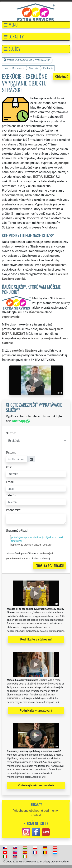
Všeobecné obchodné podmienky (36, 811)
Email (10, 482)
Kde (9, 467)
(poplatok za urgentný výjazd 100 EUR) (31, 545)
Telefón (11, 495)
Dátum (10, 452)
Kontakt (36, 815)
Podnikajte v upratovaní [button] (36, 711)
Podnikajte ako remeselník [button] (36, 785)
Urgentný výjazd (17, 531)
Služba (11, 433)
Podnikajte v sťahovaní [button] (36, 639)
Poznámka (13, 510)
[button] (36, 25)
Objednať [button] (61, 77)
